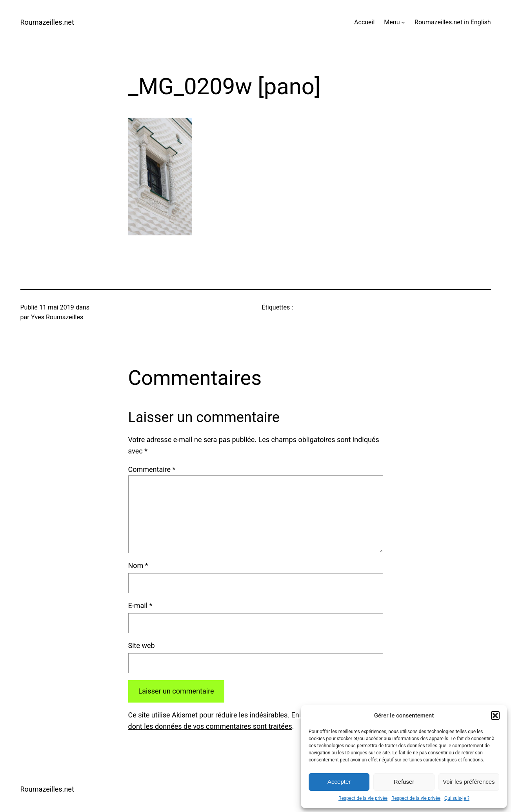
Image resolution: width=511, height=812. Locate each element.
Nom (138, 565)
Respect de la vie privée (363, 798)
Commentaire (152, 469)
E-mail (140, 605)
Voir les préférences (469, 782)
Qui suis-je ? (457, 798)
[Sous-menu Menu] (403, 22)
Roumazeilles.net (47, 22)
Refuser (404, 782)
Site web (142, 645)
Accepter (339, 782)
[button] (495, 716)
